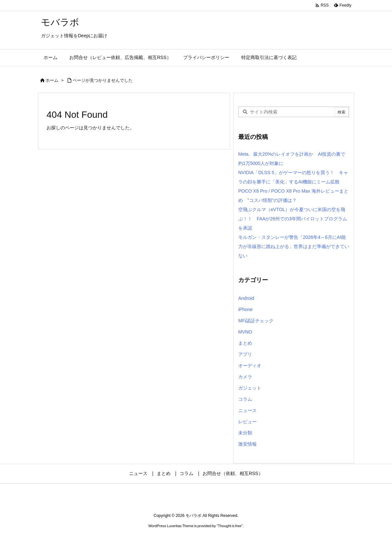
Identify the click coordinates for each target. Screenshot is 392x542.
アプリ (245, 354)
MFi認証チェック (256, 321)
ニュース (247, 410)
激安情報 (247, 444)
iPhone (245, 309)
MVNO (245, 332)
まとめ (245, 343)
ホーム (52, 80)
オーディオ (250, 366)
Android (246, 298)
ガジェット (250, 388)
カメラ (245, 377)
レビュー (247, 422)
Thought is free (229, 526)
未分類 (245, 433)
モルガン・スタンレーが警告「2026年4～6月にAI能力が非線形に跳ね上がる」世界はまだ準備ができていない (294, 246)
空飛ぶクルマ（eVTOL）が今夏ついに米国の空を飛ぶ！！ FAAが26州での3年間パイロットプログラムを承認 (293, 219)
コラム (245, 399)
